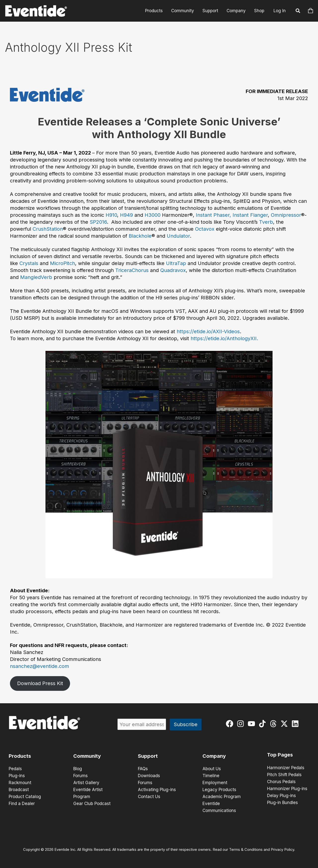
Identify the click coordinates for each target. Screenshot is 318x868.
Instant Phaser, (213, 215)
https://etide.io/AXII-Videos (208, 331)
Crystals (29, 263)
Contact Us (149, 797)
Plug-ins (17, 776)
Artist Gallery (86, 783)
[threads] (274, 724)
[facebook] (231, 724)
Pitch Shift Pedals (284, 775)
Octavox (205, 229)
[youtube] (253, 724)
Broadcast (19, 790)
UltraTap (176, 263)
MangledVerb (36, 277)
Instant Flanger (250, 215)
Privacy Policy (282, 850)
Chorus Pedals (281, 782)
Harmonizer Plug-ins (287, 789)
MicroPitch (62, 263)
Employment (215, 783)
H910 (111, 215)
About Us (212, 769)
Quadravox (173, 270)
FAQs (143, 769)
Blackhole (140, 236)
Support (210, 11)
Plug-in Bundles (282, 803)
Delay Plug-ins (281, 796)
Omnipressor (286, 215)
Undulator (178, 236)
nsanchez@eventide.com (40, 666)
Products (154, 11)
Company (236, 11)
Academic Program (222, 797)
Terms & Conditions (246, 850)
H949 (126, 215)
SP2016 (98, 222)
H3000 (153, 215)
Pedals (15, 769)
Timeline (211, 776)
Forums (80, 776)
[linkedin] (296, 724)
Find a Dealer (22, 804)
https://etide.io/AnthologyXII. (224, 338)
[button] (298, 11)
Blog (78, 769)
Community (183, 11)
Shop (259, 11)
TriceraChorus (132, 270)
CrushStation (48, 229)
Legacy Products (219, 790)
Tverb (266, 222)
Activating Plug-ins (157, 790)
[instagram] (242, 724)
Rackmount (20, 783)
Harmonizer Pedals (286, 768)
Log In (280, 11)
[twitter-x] (285, 724)
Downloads (149, 776)
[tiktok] (263, 724)
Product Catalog (25, 797)
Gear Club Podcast (92, 804)
